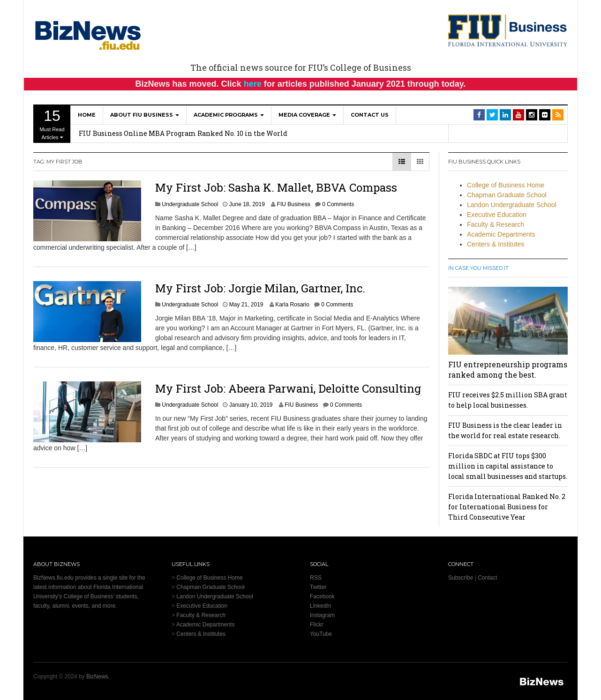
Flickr (317, 625)
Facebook (322, 596)
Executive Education (497, 215)
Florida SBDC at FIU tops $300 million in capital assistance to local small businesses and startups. (508, 466)
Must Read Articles (52, 124)
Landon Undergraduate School (512, 205)
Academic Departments (501, 234)
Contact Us (370, 115)
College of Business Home (506, 185)
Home (87, 115)
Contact (487, 578)
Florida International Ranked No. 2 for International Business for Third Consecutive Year (507, 507)
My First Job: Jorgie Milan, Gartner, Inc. (260, 288)
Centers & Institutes (496, 244)
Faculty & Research (496, 224)
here (253, 84)
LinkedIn (320, 606)
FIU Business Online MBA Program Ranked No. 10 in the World (183, 133)
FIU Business (294, 204)
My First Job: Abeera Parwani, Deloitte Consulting (288, 388)
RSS (316, 578)
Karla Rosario (292, 305)
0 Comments (338, 204)
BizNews (97, 677)
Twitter (318, 587)
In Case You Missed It (478, 268)
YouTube (321, 634)
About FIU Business (145, 115)
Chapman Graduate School (507, 195)
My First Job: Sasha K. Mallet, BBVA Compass (276, 187)
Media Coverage (307, 115)
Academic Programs (229, 115)
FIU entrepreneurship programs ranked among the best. (508, 369)
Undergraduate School (190, 204)
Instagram (322, 615)
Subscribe (461, 578)
